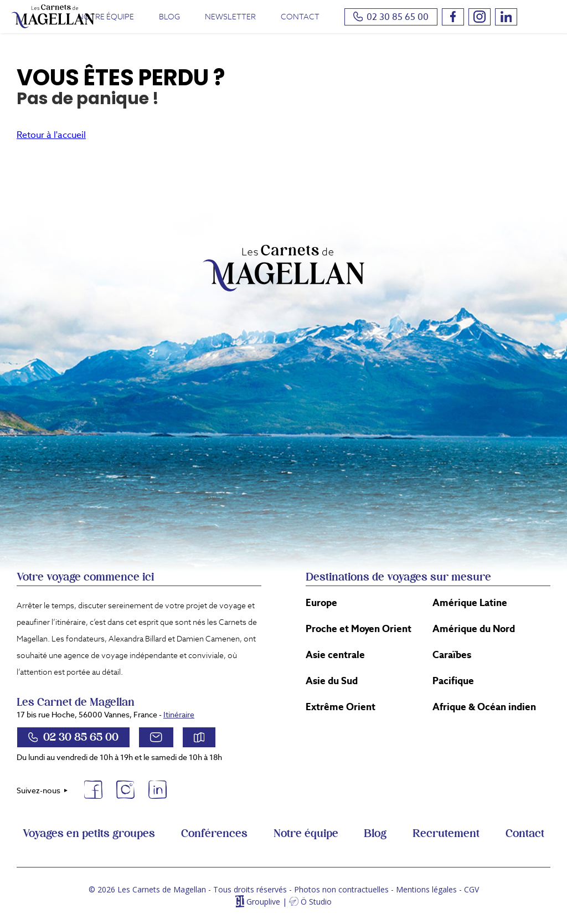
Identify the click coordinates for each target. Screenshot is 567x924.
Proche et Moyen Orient (359, 629)
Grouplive (263, 902)
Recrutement (446, 834)
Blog (169, 17)
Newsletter (230, 17)
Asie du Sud (332, 681)
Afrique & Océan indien (484, 707)
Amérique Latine (470, 603)
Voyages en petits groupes (89, 834)
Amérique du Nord (474, 629)
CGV (471, 889)
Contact (300, 17)
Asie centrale (335, 655)
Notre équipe (106, 17)
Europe (321, 603)
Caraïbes (452, 655)
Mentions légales (426, 889)
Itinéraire (179, 715)
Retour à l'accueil (51, 135)
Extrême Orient (341, 707)
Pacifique (453, 681)
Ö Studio (316, 902)
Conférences (214, 834)
